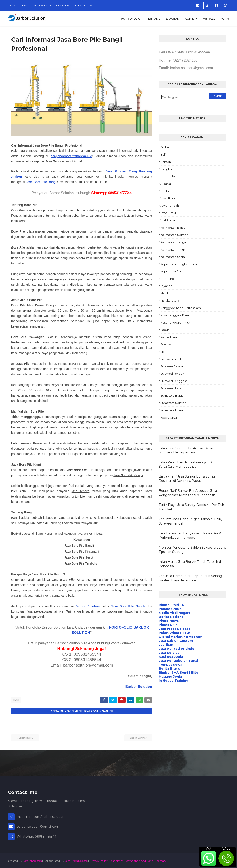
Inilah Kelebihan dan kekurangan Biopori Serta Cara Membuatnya (190, 465)
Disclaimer (116, 860)
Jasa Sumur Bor (18, 5)
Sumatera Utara (172, 410)
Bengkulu (167, 169)
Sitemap (160, 860)
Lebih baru (26, 737)
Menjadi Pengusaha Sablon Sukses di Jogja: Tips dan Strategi (192, 550)
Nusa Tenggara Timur (175, 322)
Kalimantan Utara (173, 257)
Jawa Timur (168, 213)
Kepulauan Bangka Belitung (180, 264)
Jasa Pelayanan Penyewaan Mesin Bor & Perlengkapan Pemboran (190, 536)
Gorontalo (168, 176)
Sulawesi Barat (171, 359)
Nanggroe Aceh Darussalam (181, 308)
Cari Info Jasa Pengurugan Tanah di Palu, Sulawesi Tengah (190, 521)
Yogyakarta (169, 417)
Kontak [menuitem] (191, 19)
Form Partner (84, 5)
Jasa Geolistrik (42, 5)
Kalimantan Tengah (174, 242)
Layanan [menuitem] (173, 19)
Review (166, 344)
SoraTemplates (32, 860)
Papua (165, 330)
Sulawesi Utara (171, 388)
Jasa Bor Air (63, 5)
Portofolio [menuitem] (131, 19)
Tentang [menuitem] (153, 19)
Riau (163, 352)
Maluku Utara (170, 301)
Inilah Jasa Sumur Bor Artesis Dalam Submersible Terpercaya (187, 450)
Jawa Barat (168, 198)
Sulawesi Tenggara (174, 381)
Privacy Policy (99, 860)
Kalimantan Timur (173, 249)
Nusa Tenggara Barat (175, 315)
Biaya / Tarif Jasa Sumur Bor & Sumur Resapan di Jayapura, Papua (187, 479)
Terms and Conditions (139, 860)
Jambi (165, 191)
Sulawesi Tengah (172, 374)
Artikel (165, 147)
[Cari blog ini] (181, 97)
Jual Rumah (168, 220)
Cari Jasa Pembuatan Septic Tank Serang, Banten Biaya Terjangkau (191, 578)
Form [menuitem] (225, 19)
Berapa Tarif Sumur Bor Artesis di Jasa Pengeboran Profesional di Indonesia (188, 493)
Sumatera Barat (172, 395)
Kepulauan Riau (171, 271)
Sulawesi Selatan (172, 366)
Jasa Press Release (76, 860)
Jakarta (166, 184)
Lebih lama (137, 737)
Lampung (167, 279)
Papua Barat (169, 337)
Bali (16, 700)
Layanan (166, 286)
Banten (166, 162)
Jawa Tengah (170, 206)
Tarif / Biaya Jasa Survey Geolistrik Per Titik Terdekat (191, 507)
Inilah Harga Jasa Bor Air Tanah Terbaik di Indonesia (190, 564)
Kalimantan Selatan (174, 235)
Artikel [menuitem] (209, 19)
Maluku (165, 293)
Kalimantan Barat (173, 228)
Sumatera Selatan (173, 403)
